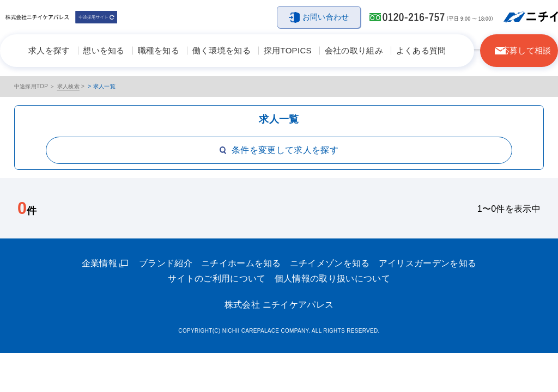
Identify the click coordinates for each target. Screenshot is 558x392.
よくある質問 (421, 50)
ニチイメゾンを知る (330, 263)
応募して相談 (526, 50)
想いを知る (104, 50)
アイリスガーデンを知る (428, 263)
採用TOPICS (288, 50)
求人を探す (49, 50)
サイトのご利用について (217, 278)
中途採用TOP (31, 86)
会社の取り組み (354, 50)
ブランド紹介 (166, 263)
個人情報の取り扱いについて (332, 278)
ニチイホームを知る (241, 263)
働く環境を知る (222, 50)
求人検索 (68, 86)
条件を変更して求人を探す (279, 150)
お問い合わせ (326, 17)
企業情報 (99, 263)
